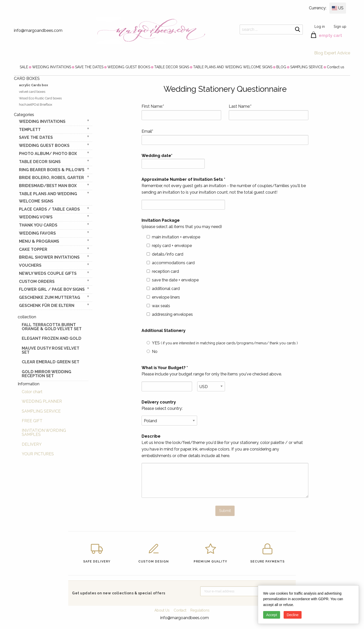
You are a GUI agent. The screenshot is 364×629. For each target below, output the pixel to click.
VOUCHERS (30, 265)
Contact (180, 610)
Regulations (200, 610)
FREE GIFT (32, 421)
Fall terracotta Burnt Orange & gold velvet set (52, 327)
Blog (319, 53)
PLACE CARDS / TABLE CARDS (49, 209)
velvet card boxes (32, 92)
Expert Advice (337, 53)
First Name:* (181, 112)
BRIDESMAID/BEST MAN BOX (48, 186)
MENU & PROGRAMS (39, 241)
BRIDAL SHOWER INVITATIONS (49, 257)
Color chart (32, 392)
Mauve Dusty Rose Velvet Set (51, 350)
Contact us (336, 67)
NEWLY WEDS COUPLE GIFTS (48, 273)
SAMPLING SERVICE (306, 67)
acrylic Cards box (33, 85)
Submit (225, 511)
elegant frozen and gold (52, 338)
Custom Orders (37, 282)
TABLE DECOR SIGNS (172, 67)
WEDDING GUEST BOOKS (129, 67)
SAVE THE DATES (89, 67)
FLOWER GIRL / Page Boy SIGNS (52, 289)
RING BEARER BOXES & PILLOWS (52, 170)
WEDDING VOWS (36, 217)
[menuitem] (24, 67)
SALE (24, 67)
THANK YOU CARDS (38, 225)
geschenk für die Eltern (47, 306)
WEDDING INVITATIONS (52, 67)
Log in (320, 26)
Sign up (340, 26)
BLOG (281, 67)
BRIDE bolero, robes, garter (51, 178)
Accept (272, 615)
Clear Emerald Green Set (51, 362)
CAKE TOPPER (33, 249)
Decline (293, 615)
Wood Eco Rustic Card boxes (40, 98)
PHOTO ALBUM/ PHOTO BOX (48, 154)
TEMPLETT (30, 130)
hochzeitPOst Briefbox (36, 105)
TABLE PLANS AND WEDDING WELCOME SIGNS (233, 67)
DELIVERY (32, 444)
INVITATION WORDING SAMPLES (44, 432)
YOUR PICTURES (38, 454)
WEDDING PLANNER (42, 401)
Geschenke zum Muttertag (50, 297)
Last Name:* (269, 112)
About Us (162, 610)
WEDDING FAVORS (37, 233)
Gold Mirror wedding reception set (47, 374)
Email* (225, 137)
